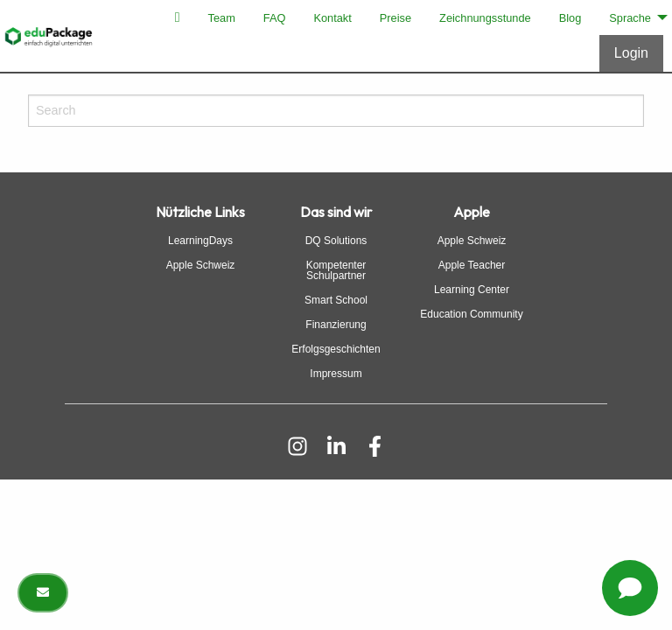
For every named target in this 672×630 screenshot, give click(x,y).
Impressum (336, 374)
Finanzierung (336, 325)
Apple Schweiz (201, 265)
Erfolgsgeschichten (336, 349)
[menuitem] (178, 17)
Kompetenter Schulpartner (336, 270)
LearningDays (200, 241)
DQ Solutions (336, 241)
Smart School (336, 300)
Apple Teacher (472, 265)
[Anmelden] (631, 53)
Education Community (471, 314)
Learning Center (472, 290)
